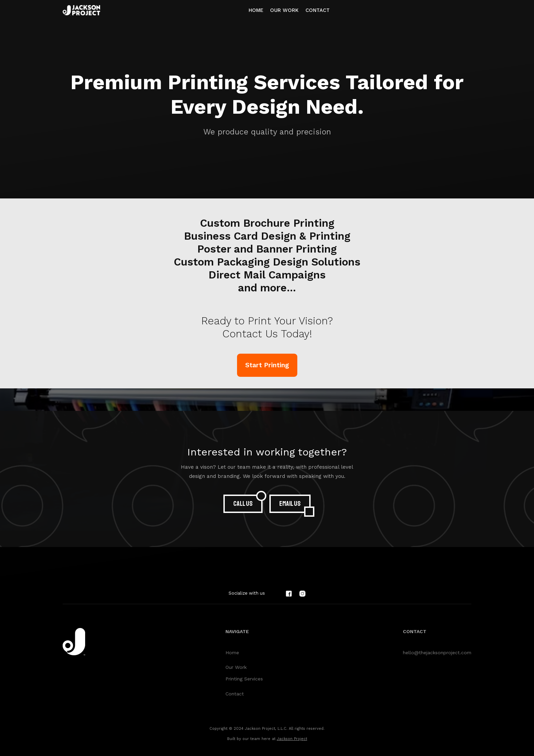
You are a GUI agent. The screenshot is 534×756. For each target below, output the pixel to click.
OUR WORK (284, 10)
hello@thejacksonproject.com (437, 653)
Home (256, 10)
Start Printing (267, 365)
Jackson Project (292, 739)
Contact (318, 10)
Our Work (236, 667)
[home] (81, 10)
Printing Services (244, 679)
